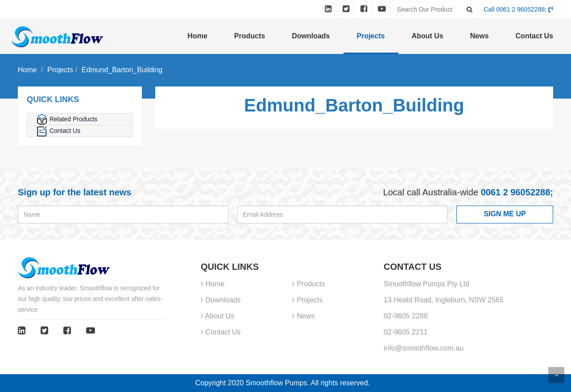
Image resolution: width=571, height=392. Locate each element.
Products (250, 36)
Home (197, 36)
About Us (428, 36)
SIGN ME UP (505, 214)
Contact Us (534, 36)
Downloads (311, 36)
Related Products (67, 119)
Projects (371, 36)
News (480, 36)
